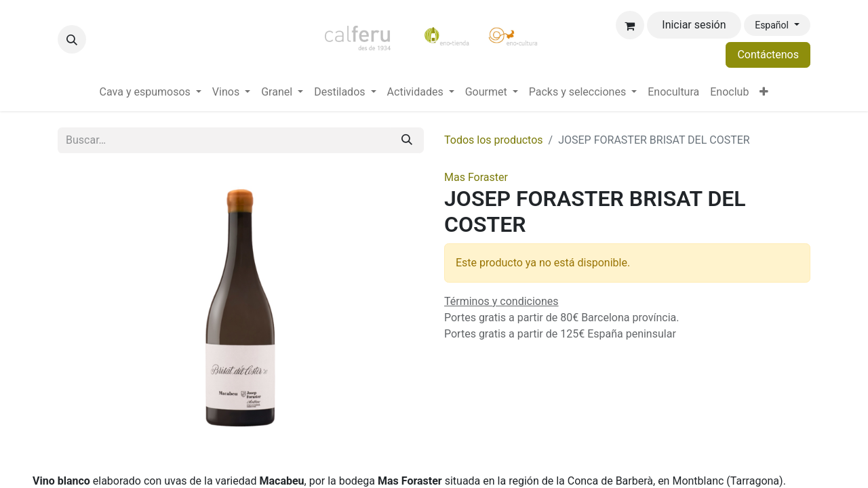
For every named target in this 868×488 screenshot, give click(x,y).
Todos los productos (494, 140)
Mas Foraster (476, 177)
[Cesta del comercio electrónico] (630, 25)
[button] (72, 39)
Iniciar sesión (694, 25)
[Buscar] (407, 140)
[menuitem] (151, 92)
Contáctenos (768, 55)
